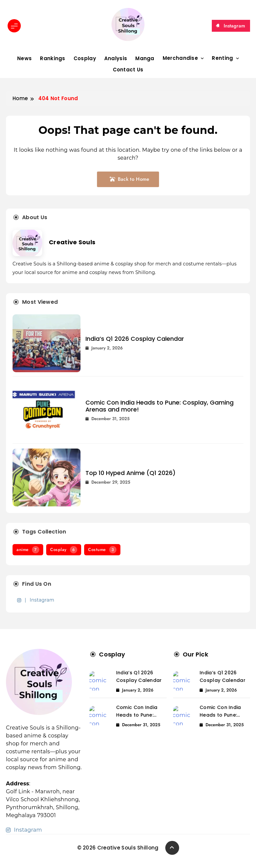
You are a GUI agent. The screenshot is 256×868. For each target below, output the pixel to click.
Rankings (52, 58)
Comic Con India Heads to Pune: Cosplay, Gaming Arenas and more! (160, 406)
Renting (222, 58)
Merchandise (180, 58)
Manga (145, 58)
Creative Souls (72, 242)
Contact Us (128, 70)
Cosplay (85, 58)
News (24, 58)
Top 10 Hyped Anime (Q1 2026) (130, 473)
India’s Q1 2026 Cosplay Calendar (135, 339)
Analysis (116, 58)
